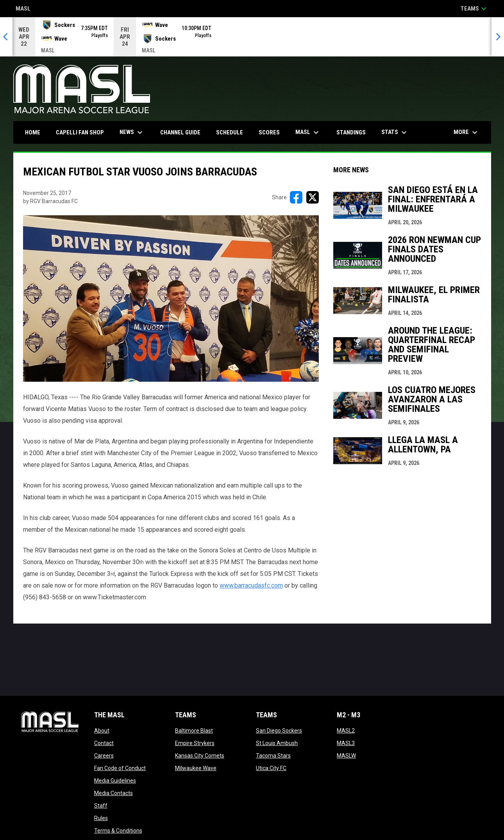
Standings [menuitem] (351, 132)
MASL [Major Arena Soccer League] (23, 9)
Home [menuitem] (33, 132)
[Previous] (6, 37)
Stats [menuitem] (395, 132)
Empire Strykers (195, 743)
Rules (101, 818)
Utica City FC (271, 768)
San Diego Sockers (279, 731)
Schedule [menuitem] (230, 132)
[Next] (498, 37)
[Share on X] (313, 197)
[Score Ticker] (252, 37)
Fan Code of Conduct (120, 768)
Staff (101, 806)
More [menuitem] (466, 132)
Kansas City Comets (200, 756)
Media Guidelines (115, 781)
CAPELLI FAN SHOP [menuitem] (83, 132)
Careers (104, 756)
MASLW (346, 756)
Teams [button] (475, 9)
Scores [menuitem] (269, 132)
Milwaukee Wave (196, 768)
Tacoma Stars (273, 756)
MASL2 (346, 731)
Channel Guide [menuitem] (180, 132)
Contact (104, 743)
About (102, 731)
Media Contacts (113, 793)
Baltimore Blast (194, 731)
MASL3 (346, 743)
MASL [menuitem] (308, 132)
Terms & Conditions (118, 831)
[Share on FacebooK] (296, 197)
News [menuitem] (132, 132)
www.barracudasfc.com (251, 585)
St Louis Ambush (277, 743)
